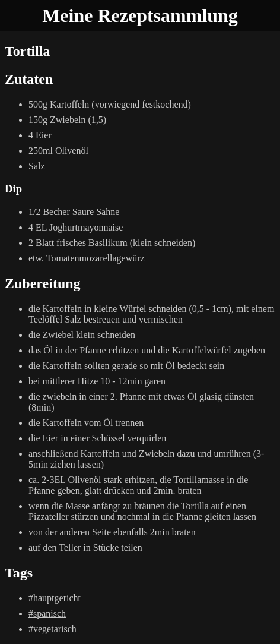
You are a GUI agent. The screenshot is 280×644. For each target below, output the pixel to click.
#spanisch (47, 613)
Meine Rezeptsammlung (140, 15)
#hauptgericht (55, 598)
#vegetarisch (52, 629)
